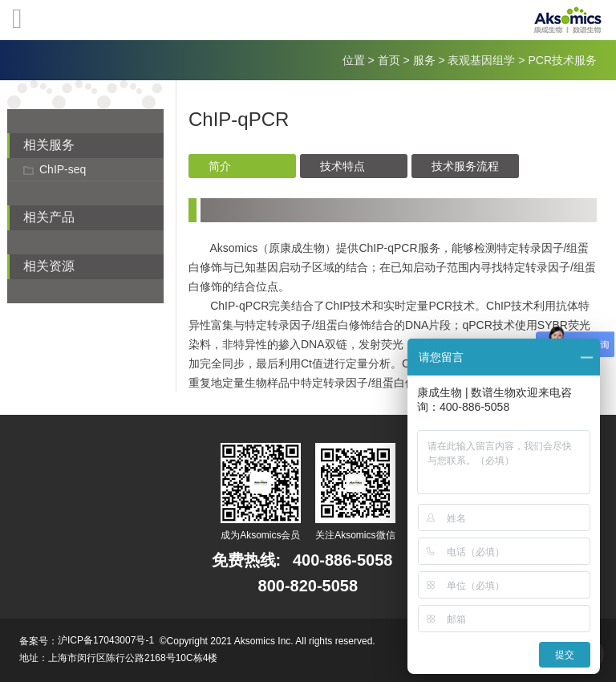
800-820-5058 (308, 586)
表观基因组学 (481, 60)
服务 (424, 60)
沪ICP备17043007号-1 (106, 640)
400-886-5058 (343, 560)
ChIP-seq (63, 169)
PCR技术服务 (562, 60)
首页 (389, 60)
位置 (354, 60)
